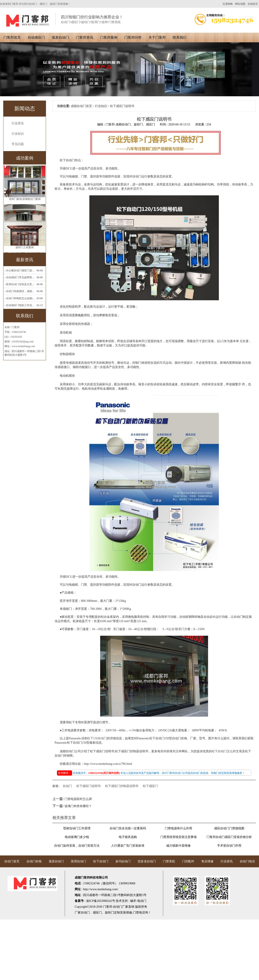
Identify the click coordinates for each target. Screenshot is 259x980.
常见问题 (18, 144)
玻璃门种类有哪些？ (78, 806)
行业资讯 (18, 123)
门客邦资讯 (85, 37)
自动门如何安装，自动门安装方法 (77, 846)
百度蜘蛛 (228, 4)
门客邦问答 (133, 37)
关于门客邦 (157, 37)
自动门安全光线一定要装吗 (128, 828)
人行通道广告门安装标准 (128, 846)
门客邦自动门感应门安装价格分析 (229, 837)
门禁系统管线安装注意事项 (178, 837)
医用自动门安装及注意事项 (21, 284)
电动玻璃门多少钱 (77, 837)
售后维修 (207, 861)
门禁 (136, 913)
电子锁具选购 (128, 837)
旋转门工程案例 (25, 249)
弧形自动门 (60, 37)
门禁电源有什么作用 (178, 828)
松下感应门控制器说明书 (122, 786)
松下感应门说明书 (88, 786)
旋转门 (109, 913)
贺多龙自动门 (147, 861)
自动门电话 (247, 861)
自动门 (67, 786)
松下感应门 (150, 786)
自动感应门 (36, 37)
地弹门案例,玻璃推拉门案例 (25, 200)
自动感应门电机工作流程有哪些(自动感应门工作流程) (21, 305)
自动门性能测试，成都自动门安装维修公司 (21, 291)
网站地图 (240, 4)
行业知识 (18, 134)
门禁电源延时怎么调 (78, 799)
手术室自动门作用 (229, 846)
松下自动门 (101, 861)
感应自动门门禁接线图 (229, 828)
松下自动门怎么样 (224, 751)
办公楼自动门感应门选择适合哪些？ (21, 270)
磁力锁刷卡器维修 (178, 846)
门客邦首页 (12, 37)
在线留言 (253, 4)
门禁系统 (169, 861)
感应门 (97, 913)
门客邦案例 (109, 37)
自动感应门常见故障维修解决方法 (21, 277)
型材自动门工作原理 (77, 828)
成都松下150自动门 (94, 738)
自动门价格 (34, 861)
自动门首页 (12, 861)
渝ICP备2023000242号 (101, 901)
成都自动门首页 (81, 106)
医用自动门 (79, 861)
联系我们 (180, 37)
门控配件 (188, 861)
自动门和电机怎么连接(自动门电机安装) (21, 298)
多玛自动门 (123, 861)
